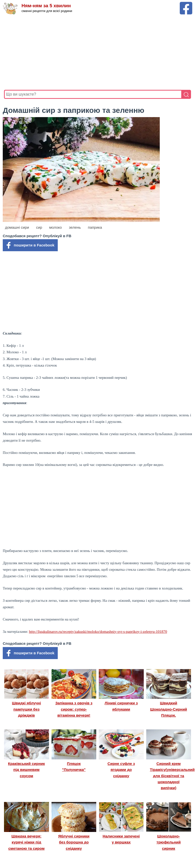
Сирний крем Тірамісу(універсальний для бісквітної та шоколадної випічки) (172, 776)
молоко (56, 227)
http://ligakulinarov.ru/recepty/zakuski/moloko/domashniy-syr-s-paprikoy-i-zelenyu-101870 (98, 632)
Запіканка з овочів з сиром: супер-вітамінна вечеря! (74, 709)
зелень (75, 227)
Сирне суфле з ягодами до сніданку (121, 770)
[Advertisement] (97, 52)
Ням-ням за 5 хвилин (46, 6)
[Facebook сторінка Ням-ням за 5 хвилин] (186, 4)
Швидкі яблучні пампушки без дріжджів (26, 709)
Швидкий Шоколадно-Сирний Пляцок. (168, 709)
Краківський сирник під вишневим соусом (26, 770)
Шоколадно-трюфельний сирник (169, 842)
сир (39, 227)
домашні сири (17, 227)
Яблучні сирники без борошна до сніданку (74, 842)
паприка (95, 227)
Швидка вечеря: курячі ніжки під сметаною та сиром (26, 842)
